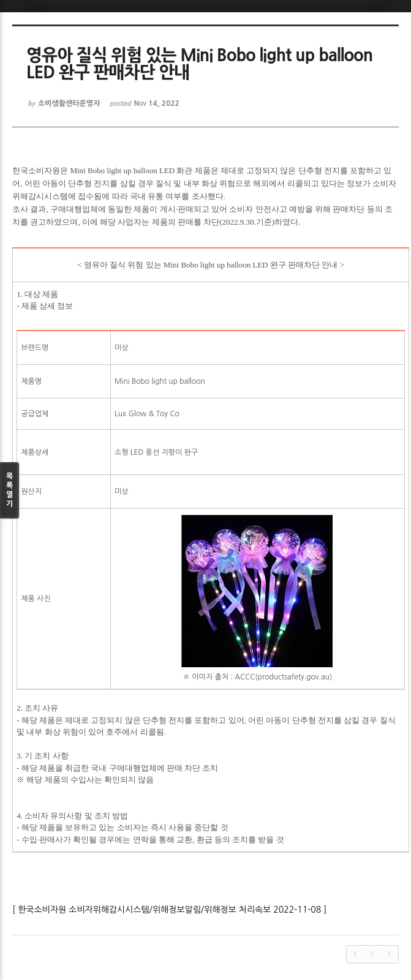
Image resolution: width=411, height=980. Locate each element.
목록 (9, 491)
